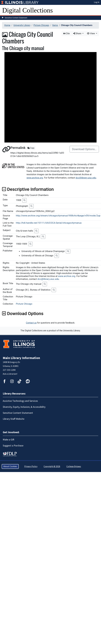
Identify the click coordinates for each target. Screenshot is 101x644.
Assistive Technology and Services (20, 401)
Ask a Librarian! (10, 374)
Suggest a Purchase (13, 446)
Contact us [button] (31, 323)
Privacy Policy (31, 466)
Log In (97, 2)
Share (78, 33)
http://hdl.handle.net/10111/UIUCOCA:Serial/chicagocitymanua (49, 223)
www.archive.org (35, 178)
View (91, 33)
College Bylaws (74, 466)
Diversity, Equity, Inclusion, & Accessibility (24, 407)
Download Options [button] (23, 314)
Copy (31, 148)
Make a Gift (9, 440)
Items (55, 25)
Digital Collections (28, 10)
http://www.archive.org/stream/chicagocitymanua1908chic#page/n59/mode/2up (58, 216)
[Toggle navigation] (97, 10)
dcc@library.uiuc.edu (86, 178)
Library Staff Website (14, 419)
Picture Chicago (41, 25)
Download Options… (84, 149)
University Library (22, 25)
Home (7, 25)
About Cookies (10, 466)
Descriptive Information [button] (28, 189)
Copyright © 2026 (52, 466)
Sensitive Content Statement (16, 18)
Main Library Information (21, 358)
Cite (67, 33)
